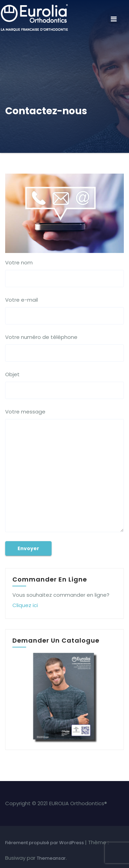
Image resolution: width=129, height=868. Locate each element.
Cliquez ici (25, 605)
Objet (64, 385)
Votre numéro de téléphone (64, 348)
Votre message (64, 470)
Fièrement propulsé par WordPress (45, 843)
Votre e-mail (64, 310)
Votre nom (64, 273)
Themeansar (51, 858)
